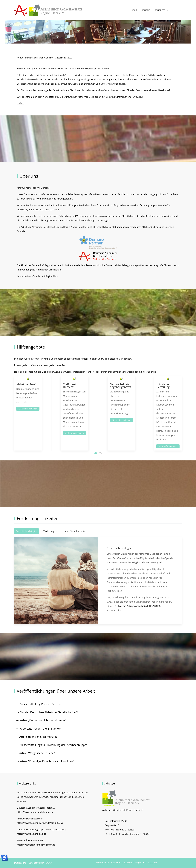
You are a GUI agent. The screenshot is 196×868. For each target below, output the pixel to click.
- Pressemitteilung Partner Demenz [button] (40, 704)
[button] (162, 10)
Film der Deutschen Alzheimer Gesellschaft (149, 90)
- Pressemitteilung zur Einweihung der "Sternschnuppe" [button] (53, 745)
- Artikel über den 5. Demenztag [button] (38, 737)
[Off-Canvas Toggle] (180, 10)
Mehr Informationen (28, 409)
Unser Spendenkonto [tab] (75, 531)
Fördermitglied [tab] (50, 531)
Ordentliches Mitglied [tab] (26, 531)
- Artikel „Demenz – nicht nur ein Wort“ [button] (42, 720)
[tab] (96, 453)
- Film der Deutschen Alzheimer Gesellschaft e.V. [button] (48, 712)
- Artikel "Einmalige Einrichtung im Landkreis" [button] (46, 761)
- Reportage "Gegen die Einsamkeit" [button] (40, 729)
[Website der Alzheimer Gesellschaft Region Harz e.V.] (48, 10)
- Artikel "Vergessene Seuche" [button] (36, 753)
